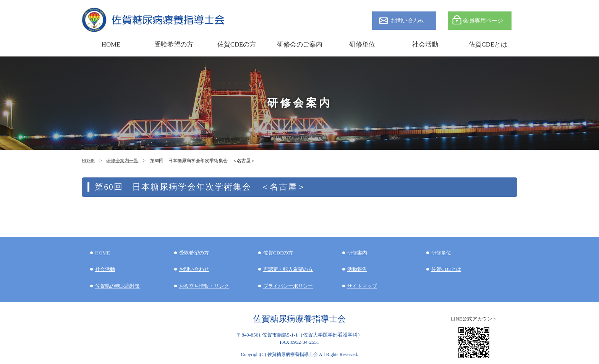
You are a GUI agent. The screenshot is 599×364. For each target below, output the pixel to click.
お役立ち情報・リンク (204, 286)
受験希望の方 (174, 44)
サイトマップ (362, 286)
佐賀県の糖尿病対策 (117, 286)
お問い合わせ (408, 20)
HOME (88, 161)
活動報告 (357, 269)
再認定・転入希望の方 (288, 269)
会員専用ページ (483, 20)
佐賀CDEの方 (278, 253)
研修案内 (357, 253)
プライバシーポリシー (288, 286)
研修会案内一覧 (122, 161)
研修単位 (441, 253)
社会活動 (105, 269)
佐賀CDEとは (488, 44)
